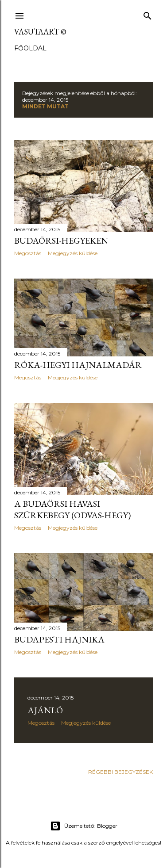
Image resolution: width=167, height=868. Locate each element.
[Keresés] (148, 14)
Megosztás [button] (28, 253)
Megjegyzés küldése (73, 253)
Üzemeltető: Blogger (84, 826)
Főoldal (30, 48)
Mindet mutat (45, 106)
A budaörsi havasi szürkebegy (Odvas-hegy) (72, 509)
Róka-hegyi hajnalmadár (78, 365)
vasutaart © (40, 32)
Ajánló (45, 710)
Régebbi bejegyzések (120, 772)
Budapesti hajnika (59, 639)
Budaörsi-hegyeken (61, 241)
